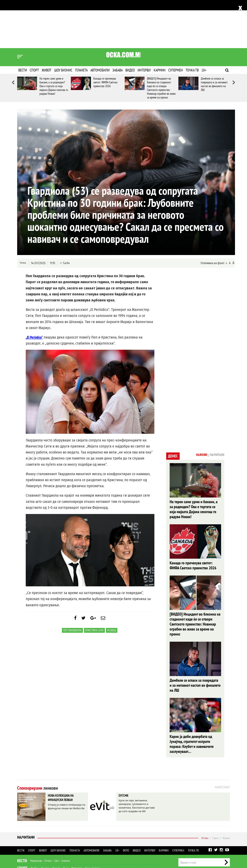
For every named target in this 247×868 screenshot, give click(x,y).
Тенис (66, 823)
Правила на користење (219, 847)
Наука (23, 845)
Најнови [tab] (198, 407)
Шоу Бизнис (27, 838)
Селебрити (64, 838)
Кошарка (45, 823)
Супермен (176, 22)
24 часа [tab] (205, 793)
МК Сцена (77, 838)
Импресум (201, 831)
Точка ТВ (192, 22)
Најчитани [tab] (216, 407)
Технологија (35, 845)
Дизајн (106, 830)
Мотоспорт (77, 823)
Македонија (36, 816)
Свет (57, 816)
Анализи (66, 816)
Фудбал (34, 823)
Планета (81, 22)
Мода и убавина (50, 830)
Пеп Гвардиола (72, 584)
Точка (23, 215)
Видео (130, 22)
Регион (48, 816)
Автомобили (100, 22)
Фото (126, 805)
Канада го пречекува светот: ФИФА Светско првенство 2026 (105, 34)
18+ (204, 22)
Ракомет (56, 823)
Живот (47, 22)
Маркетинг (214, 831)
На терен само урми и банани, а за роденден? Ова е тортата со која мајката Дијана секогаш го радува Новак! (54, 38)
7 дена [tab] (215, 793)
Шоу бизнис (63, 22)
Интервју (144, 22)
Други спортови (93, 823)
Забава (117, 22)
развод (112, 584)
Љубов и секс (67, 830)
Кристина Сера (94, 584)
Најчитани (26, 793)
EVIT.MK (125, 751)
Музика (52, 838)
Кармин (160, 22)
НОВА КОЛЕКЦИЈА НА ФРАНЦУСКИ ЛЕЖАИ (64, 753)
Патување (81, 830)
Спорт (34, 22)
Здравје (35, 830)
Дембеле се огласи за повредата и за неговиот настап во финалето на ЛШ (214, 36)
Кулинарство (94, 830)
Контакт (226, 831)
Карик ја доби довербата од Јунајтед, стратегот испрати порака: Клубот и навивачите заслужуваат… (192, 698)
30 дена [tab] (226, 793)
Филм (43, 838)
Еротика (72, 845)
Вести (23, 22)
